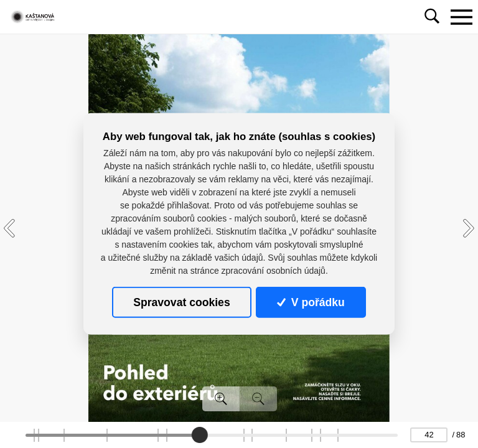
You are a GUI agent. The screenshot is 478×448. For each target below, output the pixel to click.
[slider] (200, 435)
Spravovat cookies (181, 302)
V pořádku (311, 302)
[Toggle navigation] (461, 17)
